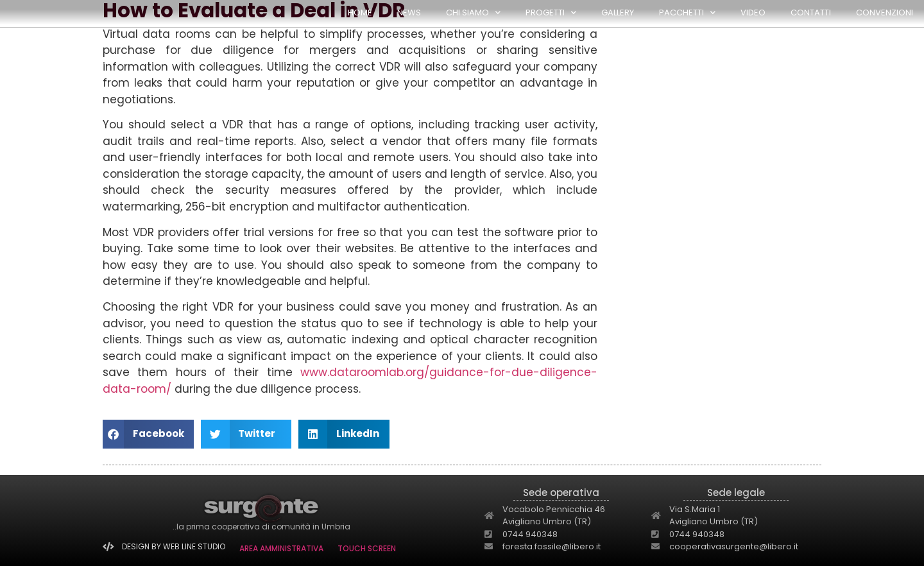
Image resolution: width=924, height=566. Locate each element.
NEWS (409, 13)
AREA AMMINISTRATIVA (281, 548)
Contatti (811, 13)
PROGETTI (551, 13)
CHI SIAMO (473, 13)
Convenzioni (885, 13)
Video (753, 13)
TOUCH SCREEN (367, 548)
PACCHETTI (687, 13)
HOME (360, 13)
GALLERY (618, 13)
